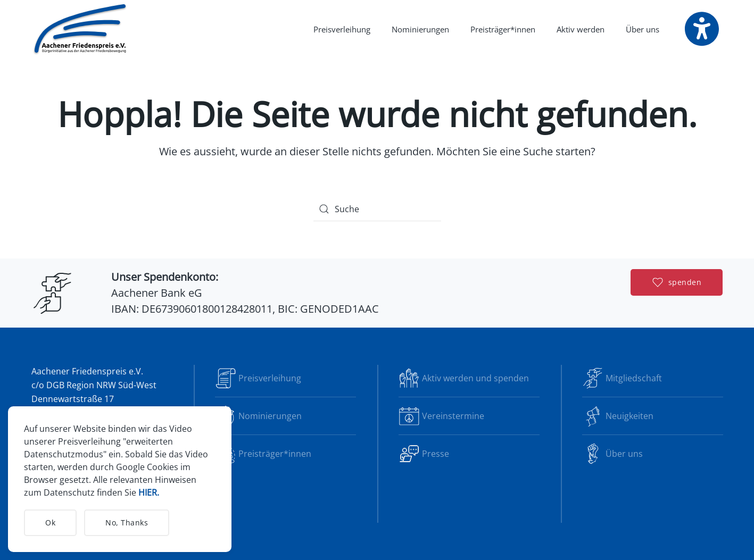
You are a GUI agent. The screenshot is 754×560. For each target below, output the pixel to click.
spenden (677, 282)
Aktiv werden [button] (581, 29)
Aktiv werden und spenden (464, 378)
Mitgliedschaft (622, 378)
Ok (50, 523)
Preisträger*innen (503, 29)
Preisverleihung (342, 29)
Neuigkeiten (618, 416)
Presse (424, 454)
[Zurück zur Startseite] (81, 29)
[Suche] (377, 209)
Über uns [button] (643, 29)
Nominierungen (420, 29)
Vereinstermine (441, 416)
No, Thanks (127, 523)
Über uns (612, 454)
